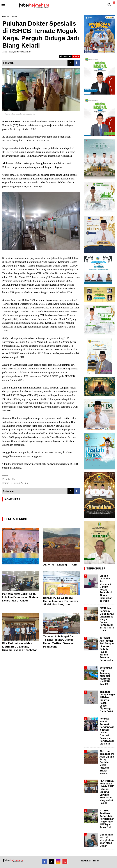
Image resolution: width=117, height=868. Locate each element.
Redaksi (86, 861)
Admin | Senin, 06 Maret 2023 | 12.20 (16, 52)
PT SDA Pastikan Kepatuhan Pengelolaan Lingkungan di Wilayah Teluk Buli (107, 819)
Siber (96, 861)
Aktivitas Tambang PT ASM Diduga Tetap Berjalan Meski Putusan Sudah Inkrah (107, 762)
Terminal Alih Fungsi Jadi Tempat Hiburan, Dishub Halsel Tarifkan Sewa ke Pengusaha (107, 649)
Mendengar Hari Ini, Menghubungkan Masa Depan (107, 840)
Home (5, 17)
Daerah (13, 17)
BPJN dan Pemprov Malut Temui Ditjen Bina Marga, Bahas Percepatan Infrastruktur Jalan (107, 619)
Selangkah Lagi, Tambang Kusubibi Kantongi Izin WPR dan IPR (106, 676)
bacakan (66, 56)
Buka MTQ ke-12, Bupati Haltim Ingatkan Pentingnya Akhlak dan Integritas (61, 601)
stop (76, 56)
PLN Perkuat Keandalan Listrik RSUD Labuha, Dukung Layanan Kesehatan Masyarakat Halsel (107, 792)
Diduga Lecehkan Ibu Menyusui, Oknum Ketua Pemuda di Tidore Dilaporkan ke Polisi (106, 588)
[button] (114, 2)
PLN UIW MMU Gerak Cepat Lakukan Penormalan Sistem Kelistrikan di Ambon (20, 597)
